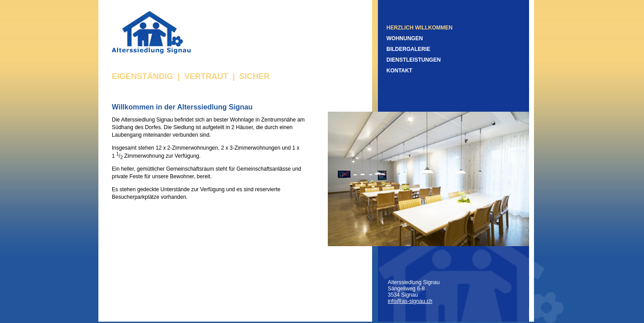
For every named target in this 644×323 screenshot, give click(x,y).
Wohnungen (405, 38)
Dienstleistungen (413, 60)
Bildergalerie (408, 49)
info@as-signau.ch (410, 301)
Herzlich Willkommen (419, 28)
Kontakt (399, 71)
